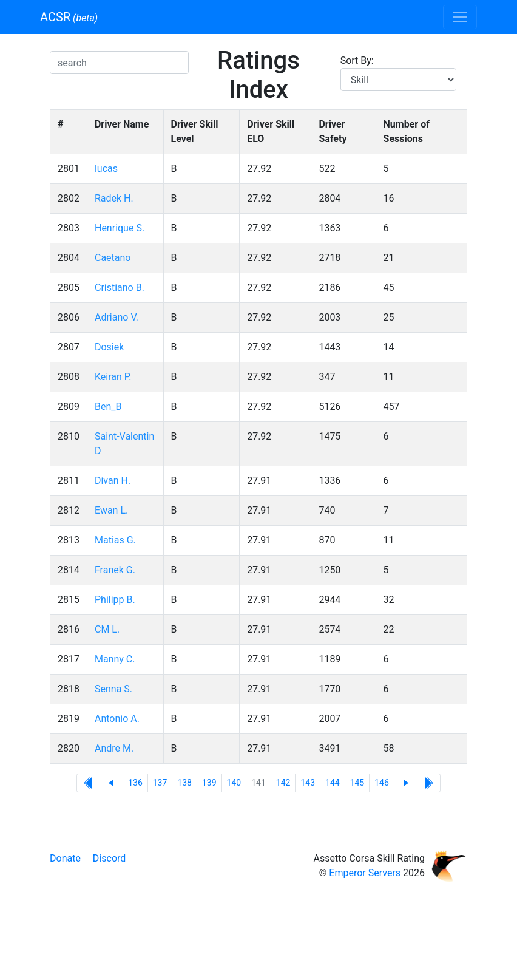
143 (308, 783)
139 (209, 783)
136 (135, 783)
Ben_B (108, 407)
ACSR (69, 17)
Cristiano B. (120, 288)
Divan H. (113, 481)
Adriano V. (117, 317)
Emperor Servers (365, 873)
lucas (106, 168)
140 (234, 783)
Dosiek (109, 347)
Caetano (113, 258)
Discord (109, 858)
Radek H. (114, 198)
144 (333, 783)
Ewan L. (111, 510)
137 (160, 783)
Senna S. (113, 689)
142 (283, 783)
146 (382, 783)
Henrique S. (120, 228)
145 (357, 783)
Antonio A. (117, 719)
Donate (65, 858)
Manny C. (115, 659)
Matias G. (115, 540)
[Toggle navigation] (460, 17)
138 (184, 783)
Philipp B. (115, 600)
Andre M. (114, 748)
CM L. (107, 629)
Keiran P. (113, 377)
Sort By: (357, 60)
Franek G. (115, 570)
